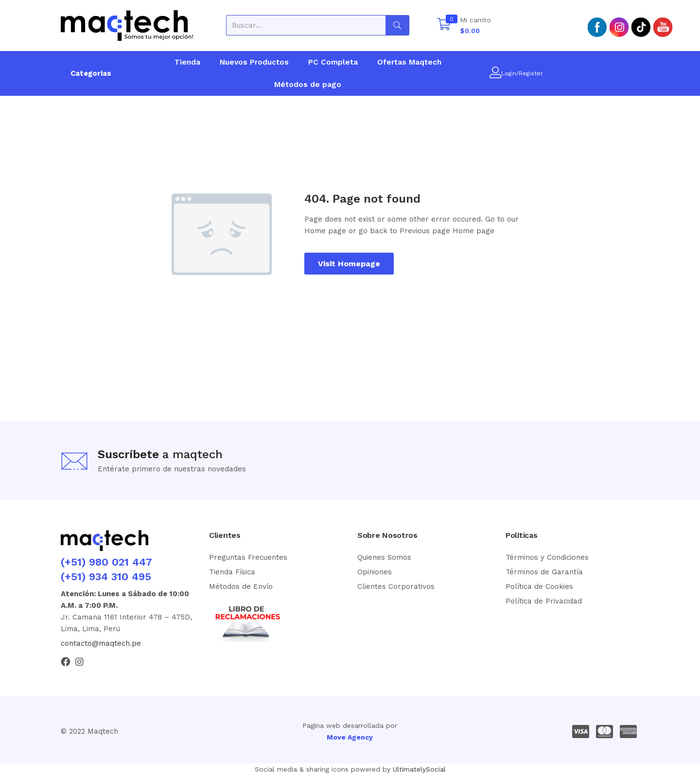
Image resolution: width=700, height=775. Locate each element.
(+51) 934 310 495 (106, 577)
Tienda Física (232, 572)
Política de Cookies (539, 586)
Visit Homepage (349, 264)
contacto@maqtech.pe (101, 643)
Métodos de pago (308, 85)
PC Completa (333, 62)
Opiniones (375, 572)
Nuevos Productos (254, 62)
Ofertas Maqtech (409, 62)
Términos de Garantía (544, 572)
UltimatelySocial (419, 769)
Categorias (91, 73)
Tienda (187, 62)
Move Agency (350, 737)
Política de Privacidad (544, 601)
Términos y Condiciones (547, 557)
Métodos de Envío (241, 586)
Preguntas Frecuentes (248, 557)
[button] (464, 25)
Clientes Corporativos (396, 586)
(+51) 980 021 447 (106, 562)
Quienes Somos (384, 557)
